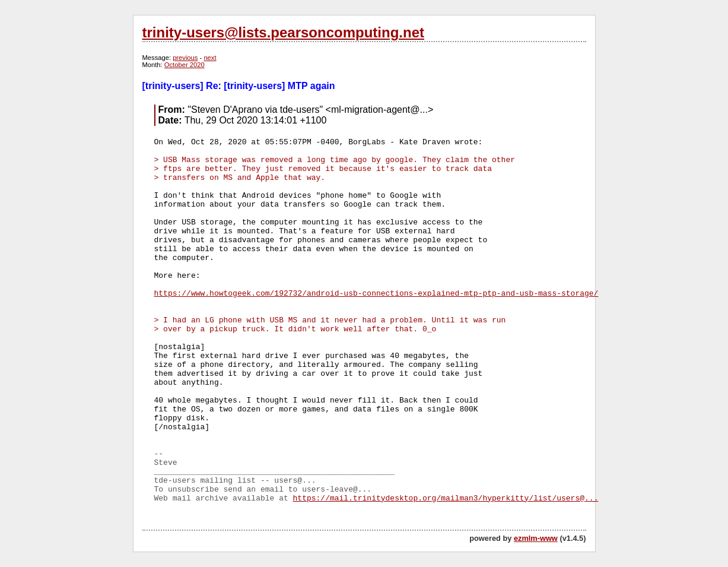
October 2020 (185, 65)
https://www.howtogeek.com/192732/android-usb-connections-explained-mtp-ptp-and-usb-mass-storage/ (376, 294)
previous (185, 58)
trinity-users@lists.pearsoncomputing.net (283, 32)
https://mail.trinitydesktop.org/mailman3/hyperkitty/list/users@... (446, 498)
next (210, 58)
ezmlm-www (536, 538)
